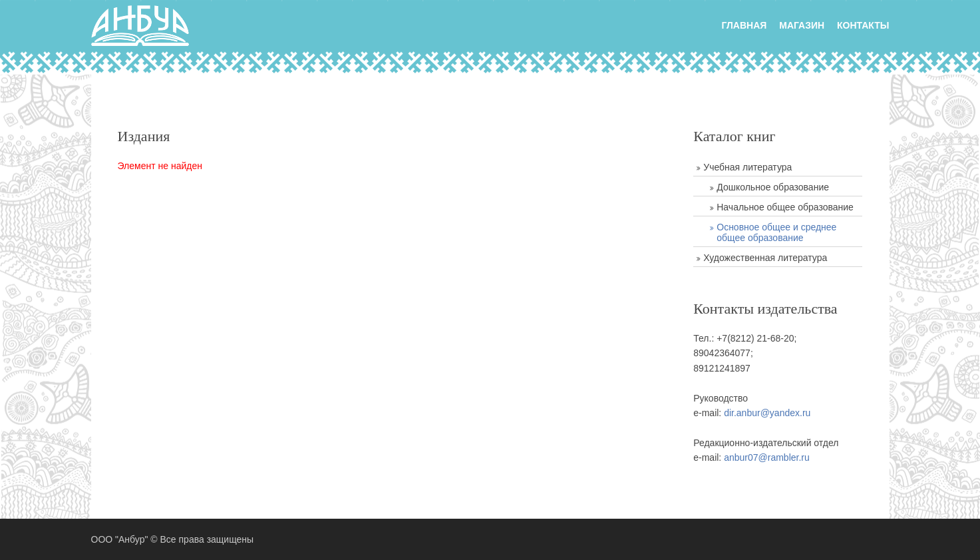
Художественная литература (765, 258)
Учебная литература (747, 167)
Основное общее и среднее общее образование (776, 232)
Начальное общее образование (785, 207)
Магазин (802, 25)
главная (744, 25)
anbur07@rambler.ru (767, 457)
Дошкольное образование (773, 187)
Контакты (863, 25)
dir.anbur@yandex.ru (767, 413)
